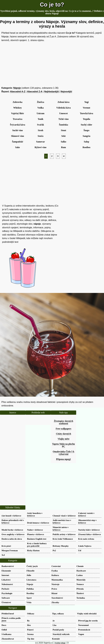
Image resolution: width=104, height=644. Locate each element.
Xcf (3, 555)
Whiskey (18, 108)
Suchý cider (86, 125)
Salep (86, 142)
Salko (63, 142)
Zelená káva (63, 102)
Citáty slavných (63, 434)
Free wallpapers (63, 429)
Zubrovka (17, 102)
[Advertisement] (52, 64)
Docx (4, 625)
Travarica (18, 119)
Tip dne (31, 639)
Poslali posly (58, 630)
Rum (64, 147)
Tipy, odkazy (58, 614)
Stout (63, 130)
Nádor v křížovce (35, 530)
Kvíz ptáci (6, 546)
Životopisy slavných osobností (64, 422)
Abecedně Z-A (35, 92)
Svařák (41, 125)
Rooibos (86, 147)
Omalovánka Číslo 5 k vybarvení (64, 453)
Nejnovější (66, 92)
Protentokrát (84, 630)
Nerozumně (83, 625)
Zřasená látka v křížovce (90, 534)
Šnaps (86, 130)
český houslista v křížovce (35, 514)
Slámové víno (18, 136)
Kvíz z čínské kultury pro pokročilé (37, 545)
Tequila (86, 119)
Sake (18, 147)
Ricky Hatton (33, 550)
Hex (29, 625)
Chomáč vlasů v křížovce (64, 516)
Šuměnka (63, 125)
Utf (80, 550)
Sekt (63, 136)
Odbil (4, 630)
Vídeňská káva (63, 108)
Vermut (87, 108)
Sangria (86, 136)
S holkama (6, 634)
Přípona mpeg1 (63, 459)
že (54, 621)
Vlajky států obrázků (87, 614)
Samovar (41, 142)
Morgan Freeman (10, 550)
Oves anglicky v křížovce (13, 534)
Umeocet (64, 113)
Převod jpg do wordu (88, 621)
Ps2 (54, 550)
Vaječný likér (18, 113)
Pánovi (30, 630)
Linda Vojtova (85, 546)
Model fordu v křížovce (12, 530)
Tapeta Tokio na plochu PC (64, 445)
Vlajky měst (63, 439)
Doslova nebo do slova (12, 539)
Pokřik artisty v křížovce (64, 534)
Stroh (41, 130)
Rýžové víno (41, 147)
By (28, 621)
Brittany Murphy (61, 546)
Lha (54, 625)
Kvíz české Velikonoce (63, 539)
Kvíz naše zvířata (86, 539)
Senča (41, 136)
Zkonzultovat (8, 639)
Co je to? (52, 5)
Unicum (40, 113)
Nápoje (17, 88)
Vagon (81, 634)
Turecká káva (86, 113)
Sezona (30, 634)
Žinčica (41, 102)
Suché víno (17, 130)
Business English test (37, 539)
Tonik (41, 119)
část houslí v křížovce (11, 516)
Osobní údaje (60, 643)
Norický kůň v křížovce (89, 530)
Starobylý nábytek (61, 634)
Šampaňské (17, 142)
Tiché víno (63, 119)
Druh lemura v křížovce (38, 523)
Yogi (86, 102)
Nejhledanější (51, 92)
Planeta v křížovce (36, 534)
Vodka (41, 108)
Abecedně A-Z (18, 92)
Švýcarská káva (18, 125)
